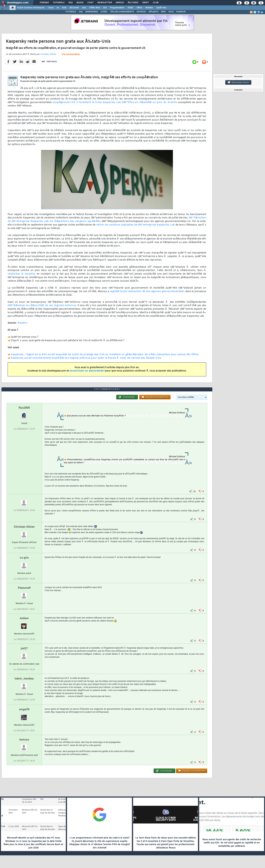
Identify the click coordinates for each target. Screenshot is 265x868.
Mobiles (149, 8)
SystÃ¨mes (161, 8)
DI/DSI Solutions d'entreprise (31, 8)
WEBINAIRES (92, 12)
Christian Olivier (48, 54)
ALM (64, 8)
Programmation (117, 8)
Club (155, 3)
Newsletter (105, 3)
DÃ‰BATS (153, 12)
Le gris (24, 558)
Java (84, 8)
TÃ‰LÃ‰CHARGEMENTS (122, 12)
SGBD (130, 8)
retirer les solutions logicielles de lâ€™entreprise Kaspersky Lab (135, 225)
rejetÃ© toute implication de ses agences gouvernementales (147, 291)
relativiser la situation (22, 274)
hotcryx (24, 740)
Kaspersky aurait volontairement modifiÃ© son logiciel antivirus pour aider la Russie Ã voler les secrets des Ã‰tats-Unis (86, 358)
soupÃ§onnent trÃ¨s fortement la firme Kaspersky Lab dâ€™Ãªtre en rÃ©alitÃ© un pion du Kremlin (115, 102)
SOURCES (141, 12)
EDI (105, 8)
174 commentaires (71, 54)
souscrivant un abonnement (87, 371)
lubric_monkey (24, 679)
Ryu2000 (24, 408)
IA (58, 8)
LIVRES (104, 12)
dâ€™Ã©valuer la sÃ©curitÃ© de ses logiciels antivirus (42, 305)
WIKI (163, 12)
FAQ (70, 3)
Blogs (80, 3)
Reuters (23, 323)
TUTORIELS (71, 12)
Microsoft (74, 8)
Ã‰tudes (133, 3)
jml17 (24, 648)
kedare (24, 618)
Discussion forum (238, 82)
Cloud (51, 8)
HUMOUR (181, 12)
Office (139, 8)
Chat (90, 3)
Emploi (120, 3)
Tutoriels (59, 3)
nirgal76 (24, 709)
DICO (171, 12)
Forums (44, 3)
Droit (146, 3)
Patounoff (24, 588)
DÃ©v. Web (95, 8)
